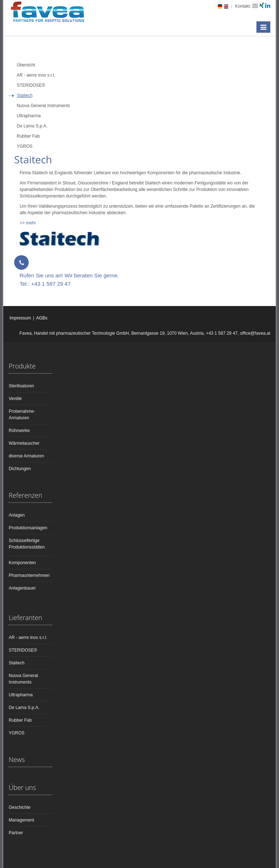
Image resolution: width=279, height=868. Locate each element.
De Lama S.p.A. (24, 708)
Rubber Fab (20, 720)
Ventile (15, 399)
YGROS (17, 733)
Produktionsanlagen (28, 528)
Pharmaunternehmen (29, 575)
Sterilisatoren (21, 386)
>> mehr (28, 223)
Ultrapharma (21, 695)
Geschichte (20, 807)
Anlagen (17, 515)
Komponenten (22, 563)
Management (21, 820)
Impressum (20, 318)
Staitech (17, 663)
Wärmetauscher (24, 443)
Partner (16, 833)
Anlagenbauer (22, 588)
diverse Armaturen (26, 456)
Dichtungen (20, 469)
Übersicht (26, 65)
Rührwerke (19, 431)
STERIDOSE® (23, 650)
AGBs (42, 318)
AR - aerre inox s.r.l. (28, 637)
